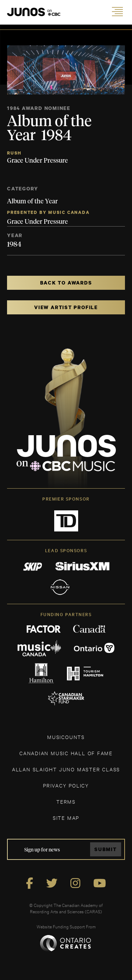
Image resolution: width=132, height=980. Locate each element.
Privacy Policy (66, 785)
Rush (14, 153)
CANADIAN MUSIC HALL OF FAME (66, 753)
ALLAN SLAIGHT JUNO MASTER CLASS (66, 769)
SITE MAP (66, 818)
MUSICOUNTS (66, 737)
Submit (106, 849)
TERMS (66, 801)
